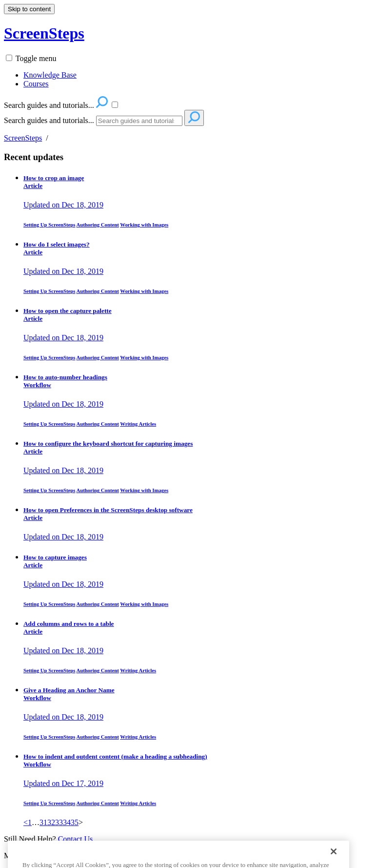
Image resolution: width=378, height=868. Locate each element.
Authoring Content (98, 225)
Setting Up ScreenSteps (49, 225)
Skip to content (29, 9)
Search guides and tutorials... (49, 120)
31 (43, 822)
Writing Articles (138, 424)
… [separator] (36, 822)
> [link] (81, 822)
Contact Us (76, 839)
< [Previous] (26, 822)
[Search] (139, 121)
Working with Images (144, 225)
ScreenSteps (23, 138)
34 (67, 822)
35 (75, 822)
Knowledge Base (50, 75)
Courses (36, 84)
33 (59, 822)
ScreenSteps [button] (44, 33)
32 (51, 822)
